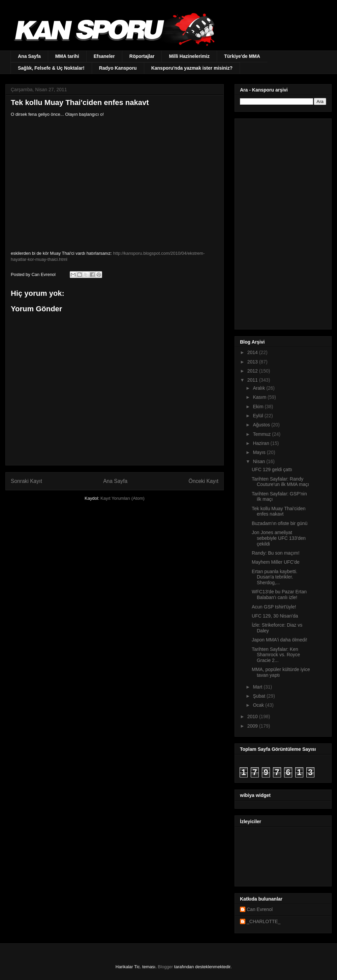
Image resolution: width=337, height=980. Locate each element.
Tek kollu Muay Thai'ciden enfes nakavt (279, 511)
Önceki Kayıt (204, 481)
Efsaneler (104, 56)
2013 (253, 362)
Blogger (165, 967)
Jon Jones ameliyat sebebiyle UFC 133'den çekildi (279, 538)
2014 (253, 352)
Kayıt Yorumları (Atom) (122, 498)
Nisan (259, 461)
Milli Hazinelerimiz (189, 56)
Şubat (259, 696)
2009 (253, 726)
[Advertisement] (279, 222)
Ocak (259, 705)
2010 (253, 716)
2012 (253, 371)
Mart (258, 687)
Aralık (259, 388)
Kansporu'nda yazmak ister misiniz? (192, 68)
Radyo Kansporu (118, 68)
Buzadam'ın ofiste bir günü (280, 523)
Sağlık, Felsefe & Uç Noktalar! (51, 68)
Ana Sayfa (29, 56)
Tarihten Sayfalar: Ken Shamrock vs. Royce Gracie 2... (276, 655)
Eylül (258, 416)
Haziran (262, 443)
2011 (253, 380)
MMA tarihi (67, 56)
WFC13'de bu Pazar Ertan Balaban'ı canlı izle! (279, 594)
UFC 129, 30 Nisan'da (275, 616)
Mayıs (260, 452)
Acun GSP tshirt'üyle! (274, 607)
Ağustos (262, 425)
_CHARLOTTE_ (264, 921)
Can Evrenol (260, 909)
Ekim (259, 407)
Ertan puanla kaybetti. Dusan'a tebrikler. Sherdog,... (274, 577)
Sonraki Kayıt (26, 481)
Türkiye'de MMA (242, 56)
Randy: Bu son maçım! (276, 553)
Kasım (260, 397)
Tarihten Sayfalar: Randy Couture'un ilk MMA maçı (280, 482)
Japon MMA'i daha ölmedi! (280, 640)
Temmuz (262, 434)
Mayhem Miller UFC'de (276, 562)
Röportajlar (142, 56)
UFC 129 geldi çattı (272, 469)
